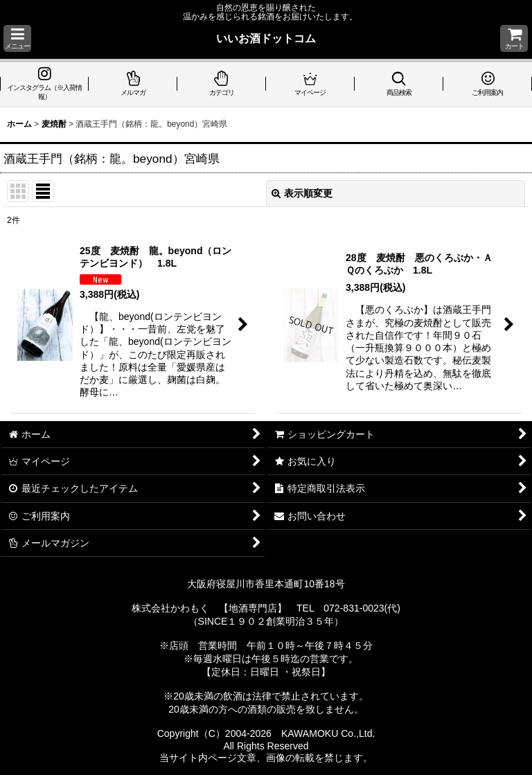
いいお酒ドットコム (266, 38)
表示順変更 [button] (302, 193)
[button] (17, 38)
